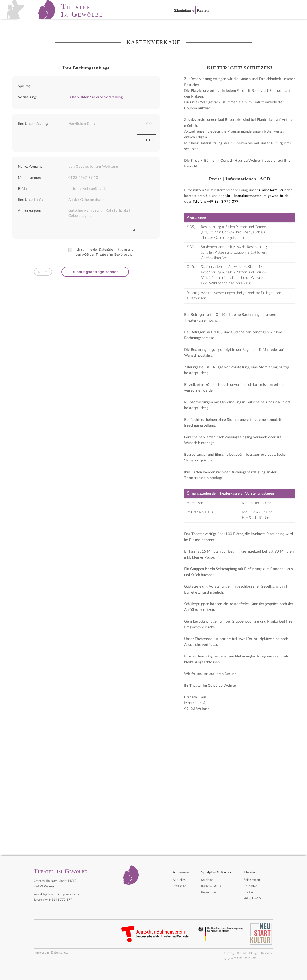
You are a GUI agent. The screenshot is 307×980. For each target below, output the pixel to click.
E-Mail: (24, 189)
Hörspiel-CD (252, 899)
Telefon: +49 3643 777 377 (216, 202)
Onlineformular (271, 190)
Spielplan (207, 880)
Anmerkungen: (29, 211)
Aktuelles (179, 880)
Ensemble (250, 886)
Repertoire (209, 892)
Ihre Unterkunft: (30, 200)
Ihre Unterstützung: (33, 124)
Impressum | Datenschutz (51, 953)
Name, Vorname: (31, 167)
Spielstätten (252, 880)
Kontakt (249, 892)
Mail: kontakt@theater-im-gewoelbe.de (257, 196)
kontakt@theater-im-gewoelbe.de (57, 894)
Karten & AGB (211, 886)
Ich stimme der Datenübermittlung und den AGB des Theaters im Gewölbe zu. (102, 252)
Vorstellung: (27, 97)
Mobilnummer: (30, 178)
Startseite (179, 886)
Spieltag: (25, 86)
